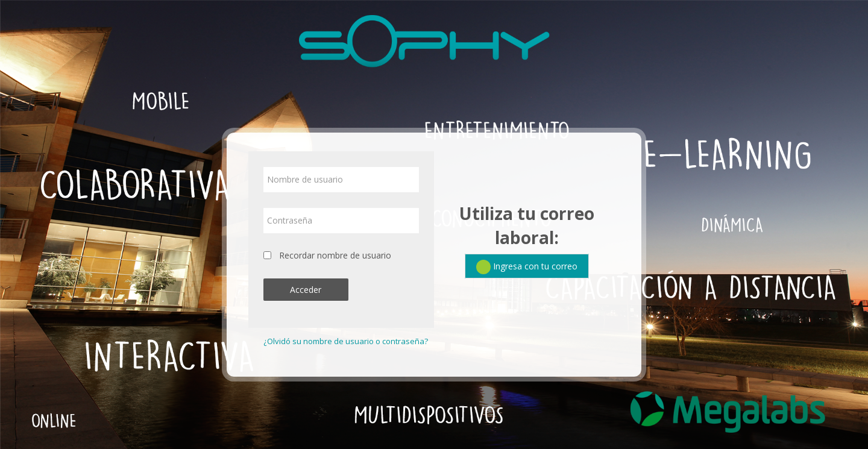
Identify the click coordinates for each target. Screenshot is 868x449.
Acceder (306, 290)
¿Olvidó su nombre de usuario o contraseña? (346, 341)
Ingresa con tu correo (527, 267)
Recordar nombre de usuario (335, 255)
